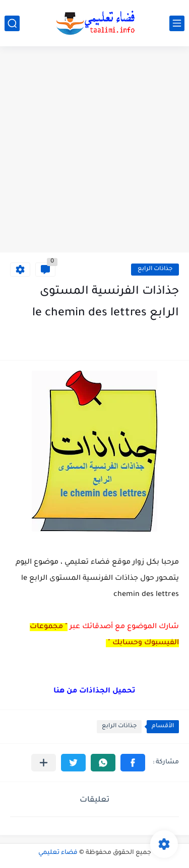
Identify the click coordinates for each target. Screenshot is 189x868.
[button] (133, 763)
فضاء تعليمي (58, 853)
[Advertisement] (94, 151)
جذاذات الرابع (155, 269)
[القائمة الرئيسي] (177, 23)
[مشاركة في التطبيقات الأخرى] (44, 763)
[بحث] (12, 23)
